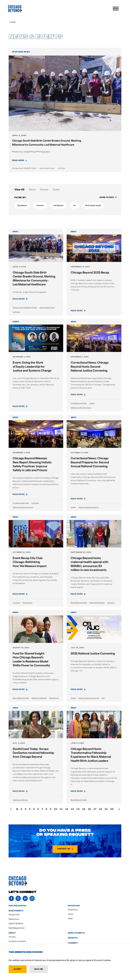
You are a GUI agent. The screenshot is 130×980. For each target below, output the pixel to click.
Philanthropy (28, 603)
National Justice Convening (81, 408)
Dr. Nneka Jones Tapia (79, 403)
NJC (103, 698)
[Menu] (116, 9)
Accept (18, 969)
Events (44, 189)
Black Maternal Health (79, 603)
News (32, 189)
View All (19, 189)
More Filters (108, 197)
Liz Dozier (61, 168)
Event (56, 189)
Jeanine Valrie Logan (47, 168)
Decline (39, 969)
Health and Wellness (97, 603)
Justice (92, 403)
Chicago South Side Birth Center (24, 168)
